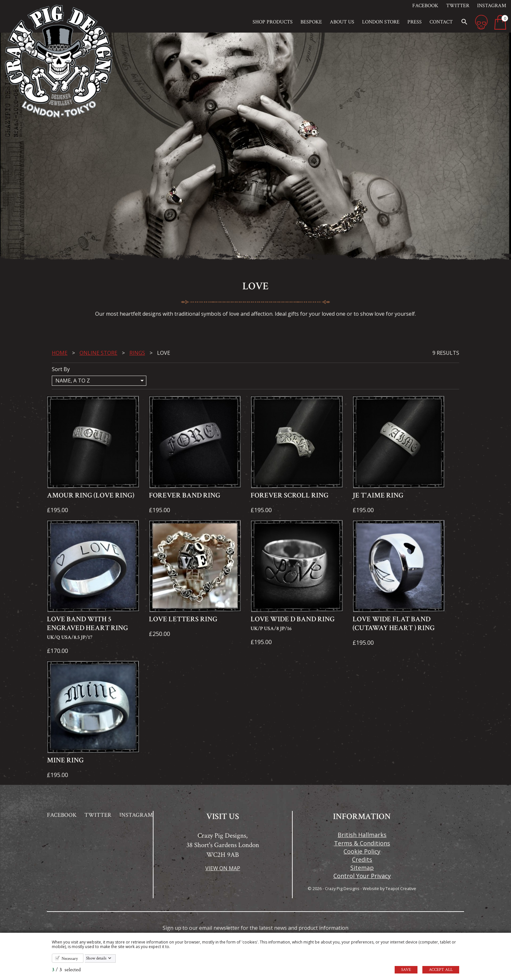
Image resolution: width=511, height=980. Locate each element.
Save (406, 970)
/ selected (66, 970)
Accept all (441, 970)
